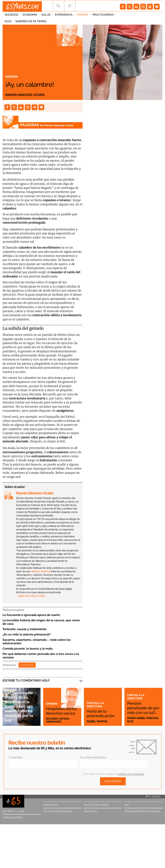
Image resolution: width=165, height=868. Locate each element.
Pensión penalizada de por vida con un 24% (142, 706)
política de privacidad (131, 774)
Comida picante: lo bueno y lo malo (28, 649)
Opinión (82, 16)
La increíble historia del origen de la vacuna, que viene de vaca (41, 622)
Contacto (90, 811)
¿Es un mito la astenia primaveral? (27, 634)
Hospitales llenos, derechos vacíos (57, 706)
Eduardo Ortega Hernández (58, 720)
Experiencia (64, 16)
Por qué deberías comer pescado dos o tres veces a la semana (41, 656)
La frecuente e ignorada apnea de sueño (31, 615)
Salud (46, 16)
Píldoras (27, 665)
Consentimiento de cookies (142, 811)
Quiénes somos (12, 818)
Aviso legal (51, 805)
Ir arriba (153, 797)
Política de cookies (96, 805)
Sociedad (11, 16)
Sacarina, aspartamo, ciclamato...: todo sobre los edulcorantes (37, 641)
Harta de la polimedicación (102, 711)
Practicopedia (103, 16)
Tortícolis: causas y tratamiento (25, 629)
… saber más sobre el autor (31, 596)
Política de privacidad (57, 811)
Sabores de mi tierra (144, 16)
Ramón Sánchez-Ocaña (28, 94)
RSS (127, 805)
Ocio (121, 16)
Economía (30, 16)
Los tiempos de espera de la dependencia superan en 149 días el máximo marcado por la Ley (21, 706)
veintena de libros (40, 571)
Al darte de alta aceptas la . (114, 774)
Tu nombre (15, 757)
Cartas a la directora (96, 700)
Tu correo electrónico (93, 757)
